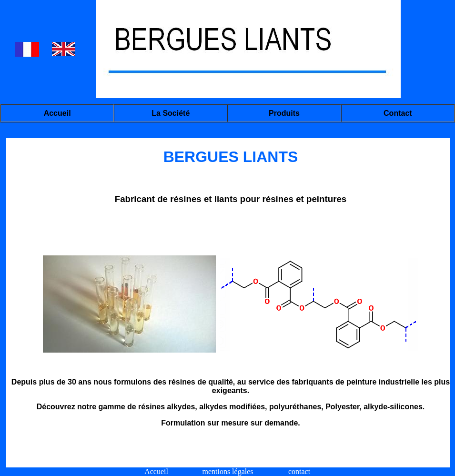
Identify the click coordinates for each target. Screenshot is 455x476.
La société (171, 113)
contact (299, 471)
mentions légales (227, 471)
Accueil (57, 113)
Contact (398, 113)
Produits (284, 113)
